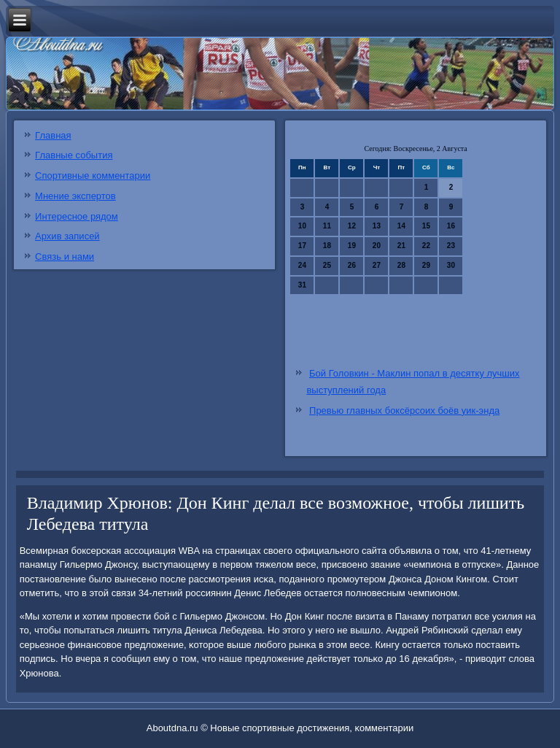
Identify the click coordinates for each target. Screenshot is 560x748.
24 (302, 265)
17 (302, 246)
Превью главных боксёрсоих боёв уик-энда (404, 410)
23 (451, 246)
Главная (53, 135)
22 (426, 246)
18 (327, 246)
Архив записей (67, 236)
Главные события (74, 155)
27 (377, 265)
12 (352, 226)
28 (401, 265)
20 (377, 246)
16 (451, 226)
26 (352, 265)
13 (377, 226)
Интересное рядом (77, 216)
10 (302, 226)
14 (401, 226)
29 (426, 265)
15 (426, 226)
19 (352, 246)
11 (327, 226)
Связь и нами (65, 257)
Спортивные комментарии (93, 176)
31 (302, 285)
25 (327, 265)
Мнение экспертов (75, 196)
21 (401, 246)
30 (451, 265)
